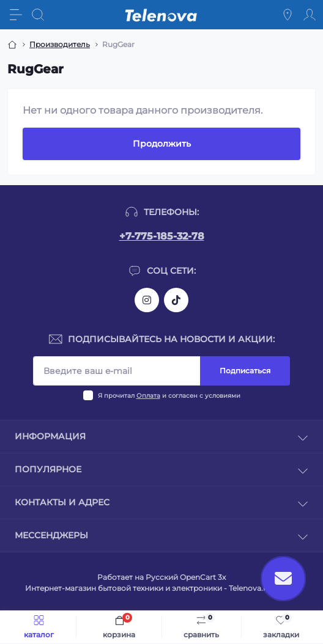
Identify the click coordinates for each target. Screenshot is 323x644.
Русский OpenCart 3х (186, 577)
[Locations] (288, 15)
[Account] (310, 15)
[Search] (38, 15)
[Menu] (16, 15)
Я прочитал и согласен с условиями (169, 396)
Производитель (60, 44)
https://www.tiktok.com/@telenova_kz (176, 300)
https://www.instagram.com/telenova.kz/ (147, 300)
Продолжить (162, 144)
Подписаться (245, 371)
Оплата (148, 396)
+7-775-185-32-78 (162, 236)
